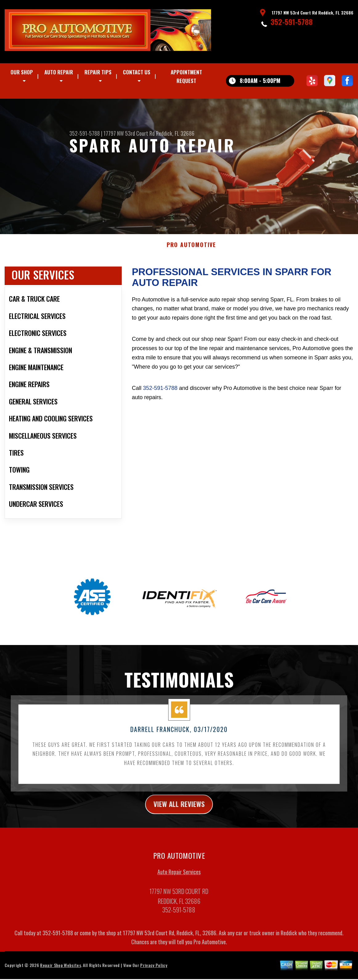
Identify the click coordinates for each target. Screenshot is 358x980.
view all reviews (179, 811)
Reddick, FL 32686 (175, 133)
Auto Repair (59, 72)
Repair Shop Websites (60, 972)
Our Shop (22, 72)
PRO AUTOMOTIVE (191, 251)
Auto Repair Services (179, 879)
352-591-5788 (292, 22)
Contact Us (137, 72)
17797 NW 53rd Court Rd (129, 133)
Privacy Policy (154, 972)
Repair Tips (98, 72)
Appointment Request (186, 76)
